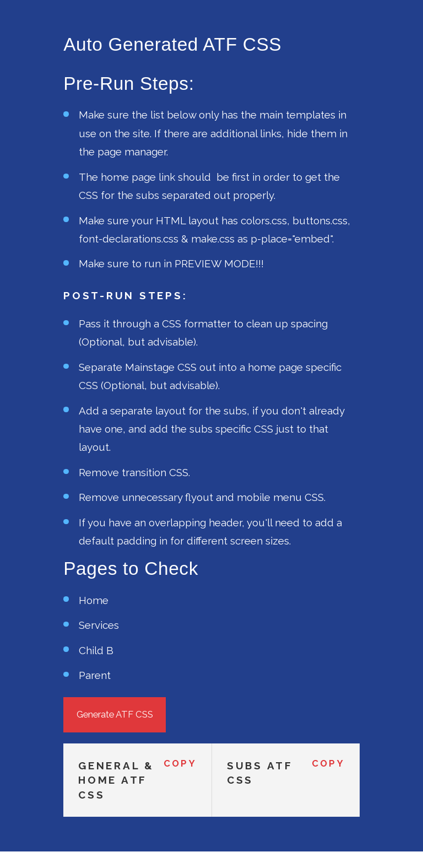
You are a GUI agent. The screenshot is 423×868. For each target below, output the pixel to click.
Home (94, 600)
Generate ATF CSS (115, 714)
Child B (96, 650)
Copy (180, 764)
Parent (95, 675)
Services (99, 625)
